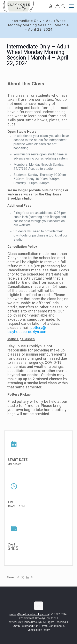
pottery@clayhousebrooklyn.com (27, 330)
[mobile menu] (71, 6)
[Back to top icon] (39, 606)
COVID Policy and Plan (25, 626)
